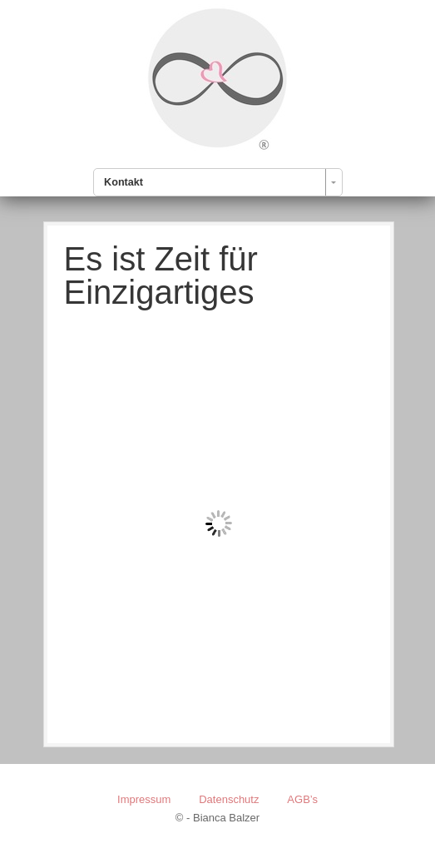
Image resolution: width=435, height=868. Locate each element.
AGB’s (302, 799)
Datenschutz (229, 799)
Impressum (144, 799)
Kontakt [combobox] (124, 182)
